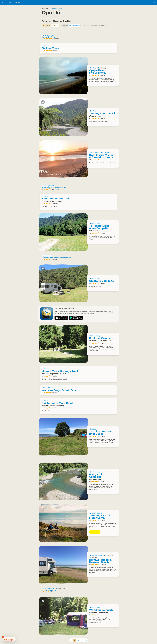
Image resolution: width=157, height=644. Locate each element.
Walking (45, 46)
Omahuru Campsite (101, 281)
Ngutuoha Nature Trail (56, 199)
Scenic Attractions (48, 388)
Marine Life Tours (48, 37)
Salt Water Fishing (48, 35)
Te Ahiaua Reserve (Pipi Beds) (101, 433)
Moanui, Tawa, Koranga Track (60, 371)
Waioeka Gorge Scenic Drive (60, 390)
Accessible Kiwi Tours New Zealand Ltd (56, 258)
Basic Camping (95, 223)
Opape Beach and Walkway (98, 72)
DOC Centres (94, 153)
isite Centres (105, 153)
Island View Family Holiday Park (54, 187)
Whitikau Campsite (101, 610)
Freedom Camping (96, 555)
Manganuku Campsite (97, 476)
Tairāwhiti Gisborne (57, 9)
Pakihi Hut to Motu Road (57, 403)
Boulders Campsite (101, 338)
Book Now (95, 532)
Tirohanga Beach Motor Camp (100, 517)
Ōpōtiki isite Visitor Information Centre (101, 156)
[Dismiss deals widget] (3, 637)
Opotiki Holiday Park (50, 590)
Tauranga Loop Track (102, 113)
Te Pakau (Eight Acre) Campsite (99, 227)
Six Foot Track (51, 48)
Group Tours (47, 256)
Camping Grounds (48, 186)
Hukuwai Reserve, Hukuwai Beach (100, 561)
